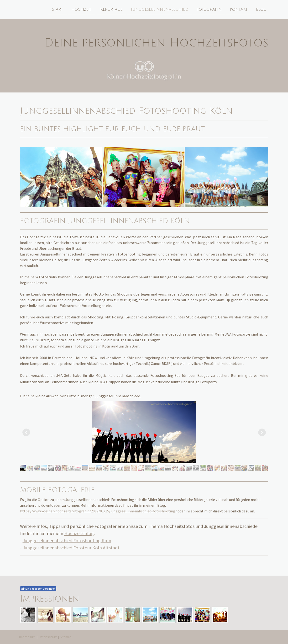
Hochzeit (81, 9)
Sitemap (66, 637)
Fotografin (208, 9)
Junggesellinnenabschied (159, 9)
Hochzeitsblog (79, 533)
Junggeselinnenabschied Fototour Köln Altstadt (71, 548)
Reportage (111, 9)
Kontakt (238, 9)
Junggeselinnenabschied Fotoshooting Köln (67, 540)
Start (57, 9)
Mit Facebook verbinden (38, 589)
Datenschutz (48, 637)
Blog (261, 9)
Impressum (27, 637)
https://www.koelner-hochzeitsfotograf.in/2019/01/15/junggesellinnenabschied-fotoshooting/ (98, 511)
